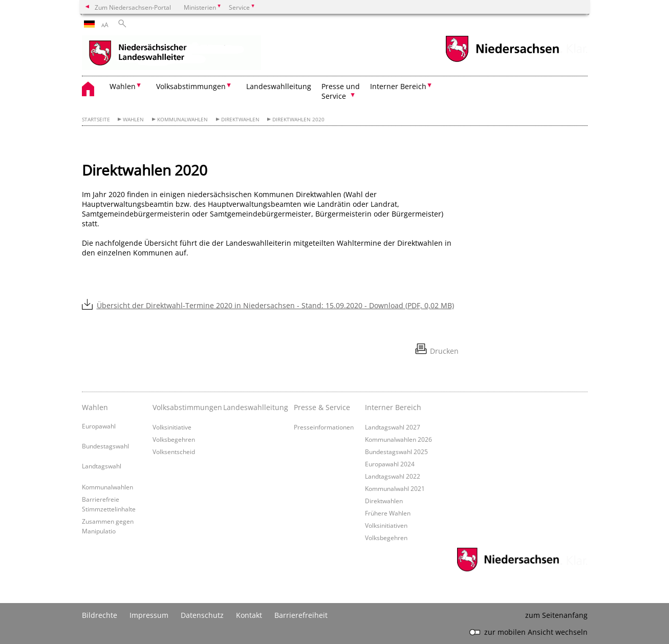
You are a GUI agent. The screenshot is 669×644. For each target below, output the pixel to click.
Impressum (149, 615)
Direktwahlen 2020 (298, 120)
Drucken (444, 351)
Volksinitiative (172, 427)
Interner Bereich (393, 407)
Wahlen (133, 120)
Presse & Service (322, 407)
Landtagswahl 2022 (393, 476)
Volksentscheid (174, 452)
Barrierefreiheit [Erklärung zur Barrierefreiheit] (301, 615)
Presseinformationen (324, 427)
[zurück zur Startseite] (171, 54)
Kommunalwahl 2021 (395, 488)
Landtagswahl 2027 (393, 427)
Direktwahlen (240, 120)
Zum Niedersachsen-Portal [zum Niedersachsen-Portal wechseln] (133, 7)
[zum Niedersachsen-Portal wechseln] (502, 61)
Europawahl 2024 (390, 464)
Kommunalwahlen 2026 (398, 439)
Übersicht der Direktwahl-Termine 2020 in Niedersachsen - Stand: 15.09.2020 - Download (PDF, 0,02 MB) (275, 305)
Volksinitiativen (386, 525)
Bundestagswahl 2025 (396, 452)
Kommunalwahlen (182, 120)
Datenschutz (202, 615)
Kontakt (249, 615)
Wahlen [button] (123, 86)
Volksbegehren (174, 439)
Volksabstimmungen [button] (191, 86)
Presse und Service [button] (341, 91)
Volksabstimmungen (185, 407)
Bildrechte (100, 615)
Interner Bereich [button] (398, 86)
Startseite (96, 120)
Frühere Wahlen (388, 513)
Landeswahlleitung (279, 86)
